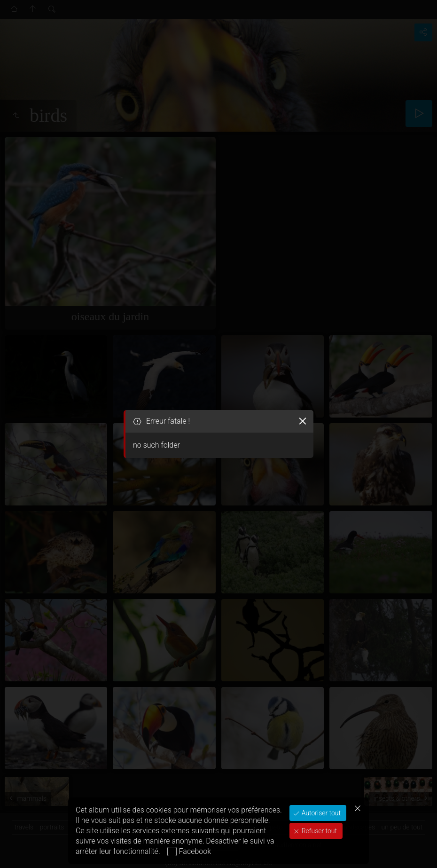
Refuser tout (318, 831)
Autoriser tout (320, 813)
